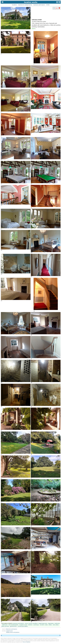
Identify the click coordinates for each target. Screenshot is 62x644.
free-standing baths (13, 625)
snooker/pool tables (23, 626)
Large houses (9, 631)
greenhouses (13, 626)
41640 (48, 5)
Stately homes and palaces (13, 632)
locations (14, 5)
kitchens (30, 625)
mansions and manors (39, 5)
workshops (36, 625)
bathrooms (5, 625)
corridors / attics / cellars (46, 625)
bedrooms (57, 623)
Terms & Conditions (27, 642)
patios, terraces (5, 626)
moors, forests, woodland (31, 623)
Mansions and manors (12, 629)
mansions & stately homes (25, 5)
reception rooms (23, 625)
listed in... (34, 29)
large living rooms (43, 623)
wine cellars (56, 625)
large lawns (51, 623)
